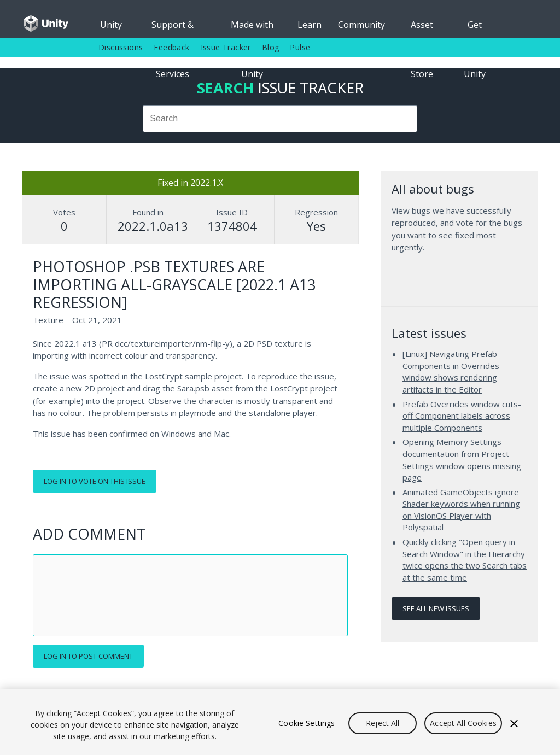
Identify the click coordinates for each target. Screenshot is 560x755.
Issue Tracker (226, 47)
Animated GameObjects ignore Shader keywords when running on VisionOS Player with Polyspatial (461, 510)
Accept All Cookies (463, 723)
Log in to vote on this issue (95, 481)
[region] (280, 722)
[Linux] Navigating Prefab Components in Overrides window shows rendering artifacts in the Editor (451, 371)
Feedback (171, 47)
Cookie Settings (307, 723)
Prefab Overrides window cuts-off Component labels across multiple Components (462, 416)
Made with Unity (252, 28)
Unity (111, 25)
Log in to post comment (88, 656)
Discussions (121, 47)
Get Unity (475, 28)
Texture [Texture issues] (48, 320)
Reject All (383, 723)
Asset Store (422, 28)
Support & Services (173, 28)
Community (361, 25)
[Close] (514, 723)
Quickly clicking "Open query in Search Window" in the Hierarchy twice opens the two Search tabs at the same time (465, 560)
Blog (271, 47)
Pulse (300, 47)
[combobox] (280, 119)
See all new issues (436, 608)
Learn (310, 25)
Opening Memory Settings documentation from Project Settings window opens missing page (462, 460)
